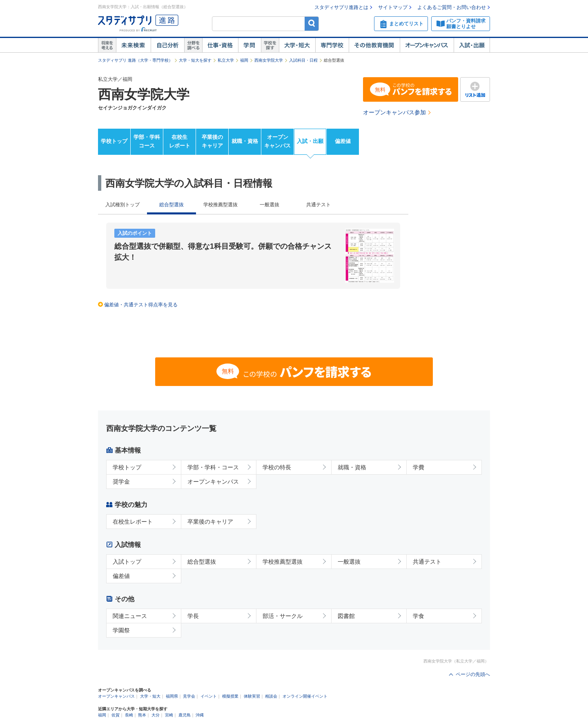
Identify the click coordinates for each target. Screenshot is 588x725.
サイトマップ (393, 7)
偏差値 (343, 141)
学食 (419, 616)
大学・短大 (297, 45)
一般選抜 (269, 205)
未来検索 (133, 45)
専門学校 (332, 45)
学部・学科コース (147, 141)
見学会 (189, 696)
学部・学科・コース (213, 467)
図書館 (346, 616)
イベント (209, 696)
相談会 (271, 696)
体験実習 (252, 696)
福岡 (244, 60)
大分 (156, 715)
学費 (419, 467)
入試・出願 (472, 45)
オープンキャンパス (427, 45)
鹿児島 (185, 715)
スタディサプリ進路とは (341, 7)
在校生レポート (180, 141)
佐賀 (116, 715)
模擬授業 (230, 696)
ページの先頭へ (473, 674)
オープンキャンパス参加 (394, 112)
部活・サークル (283, 616)
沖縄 (200, 715)
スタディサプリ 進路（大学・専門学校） (135, 60)
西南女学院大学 (269, 60)
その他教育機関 (374, 45)
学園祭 (121, 630)
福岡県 (172, 696)
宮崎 (169, 715)
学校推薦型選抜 (220, 205)
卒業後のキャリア (212, 141)
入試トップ (127, 562)
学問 (249, 45)
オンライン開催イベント (305, 696)
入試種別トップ (122, 205)
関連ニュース (130, 616)
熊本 (142, 715)
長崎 (129, 715)
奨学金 (121, 482)
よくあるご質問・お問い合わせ (452, 7)
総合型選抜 (202, 562)
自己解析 (167, 45)
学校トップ (114, 141)
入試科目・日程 (303, 60)
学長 (193, 616)
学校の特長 (277, 467)
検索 (312, 23)
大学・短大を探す (195, 60)
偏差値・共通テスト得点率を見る (141, 305)
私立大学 (226, 60)
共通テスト (318, 205)
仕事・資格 (220, 45)
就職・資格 (245, 141)
